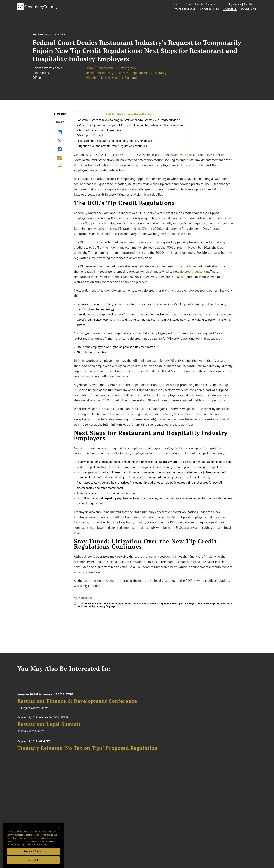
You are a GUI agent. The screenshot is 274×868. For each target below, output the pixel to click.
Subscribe (60, 114)
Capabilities (210, 9)
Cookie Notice (13, 847)
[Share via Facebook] (60, 150)
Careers (210, 4)
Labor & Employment (132, 73)
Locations (249, 9)
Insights (230, 9)
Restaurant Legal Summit (49, 727)
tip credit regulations (195, 271)
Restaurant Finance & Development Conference (77, 705)
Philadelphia (95, 78)
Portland (131, 78)
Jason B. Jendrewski (99, 68)
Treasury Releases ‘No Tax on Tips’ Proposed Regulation (88, 752)
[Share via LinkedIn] (60, 133)
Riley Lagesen (126, 68)
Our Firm (178, 4)
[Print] (60, 166)
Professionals (184, 9)
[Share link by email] (60, 158)
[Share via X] (60, 141)
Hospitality (159, 73)
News (189, 4)
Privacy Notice (47, 844)
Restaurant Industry (100, 73)
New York (114, 78)
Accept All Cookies (33, 860)
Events (199, 4)
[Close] (59, 836)
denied (178, 155)
